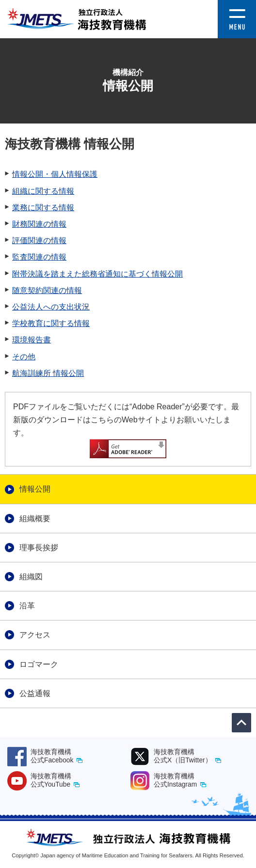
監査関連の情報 (39, 257)
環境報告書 (32, 340)
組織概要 (35, 519)
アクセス (35, 635)
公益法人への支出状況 (51, 307)
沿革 (27, 606)
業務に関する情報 (43, 208)
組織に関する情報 (43, 191)
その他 (24, 357)
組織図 (31, 577)
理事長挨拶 (39, 548)
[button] (237, 7)
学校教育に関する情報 (51, 323)
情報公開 (35, 489)
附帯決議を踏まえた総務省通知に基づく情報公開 (97, 274)
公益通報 (35, 693)
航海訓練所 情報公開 (48, 373)
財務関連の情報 (39, 224)
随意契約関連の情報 (47, 290)
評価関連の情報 (39, 240)
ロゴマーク (39, 664)
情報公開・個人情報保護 (55, 174)
